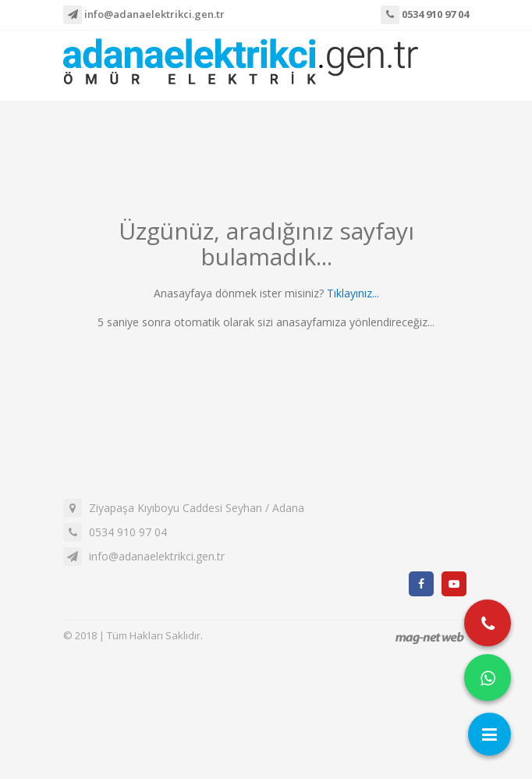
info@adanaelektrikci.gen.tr (144, 15)
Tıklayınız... (353, 293)
